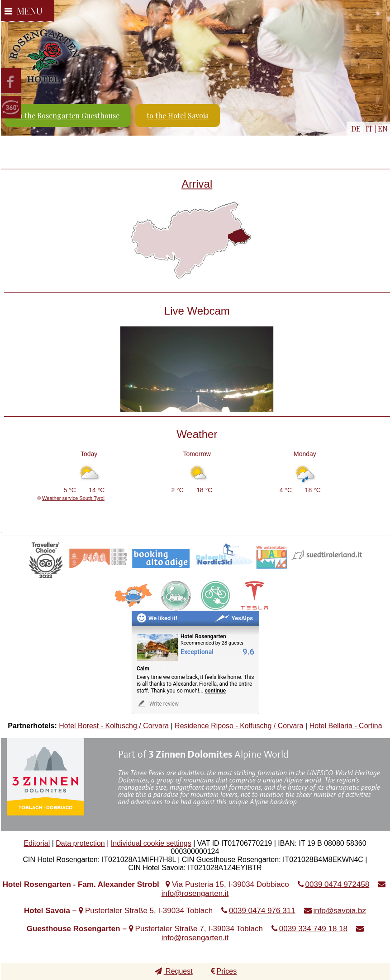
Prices (224, 971)
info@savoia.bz (340, 911)
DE (356, 129)
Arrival (197, 184)
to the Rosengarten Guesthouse (68, 115)
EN (383, 129)
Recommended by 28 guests (212, 643)
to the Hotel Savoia (178, 115)
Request (174, 971)
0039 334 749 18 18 (313, 929)
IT (369, 129)
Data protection (80, 843)
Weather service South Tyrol (73, 498)
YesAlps (234, 618)
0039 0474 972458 (338, 884)
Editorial (37, 843)
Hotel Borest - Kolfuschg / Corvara (114, 726)
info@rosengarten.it (195, 893)
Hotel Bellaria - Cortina (346, 726)
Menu (24, 11)
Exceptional (197, 652)
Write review (158, 704)
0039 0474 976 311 (262, 911)
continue (216, 691)
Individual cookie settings (151, 843)
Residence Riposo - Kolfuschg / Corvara (239, 726)
